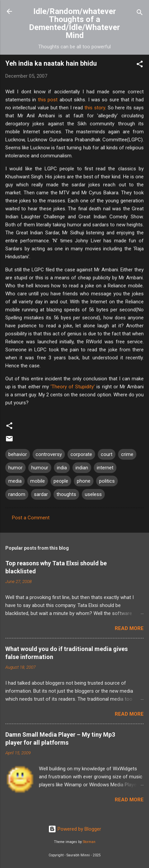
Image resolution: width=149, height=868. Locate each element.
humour (40, 468)
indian (82, 468)
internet (105, 468)
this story (95, 108)
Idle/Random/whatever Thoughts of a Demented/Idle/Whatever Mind (74, 23)
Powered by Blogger (75, 829)
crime (127, 454)
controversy (49, 454)
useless (93, 494)
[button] (140, 65)
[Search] (140, 13)
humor (15, 468)
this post (48, 100)
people (61, 481)
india (62, 468)
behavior (18, 454)
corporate (81, 454)
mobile (38, 481)
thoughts (66, 494)
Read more (129, 628)
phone (84, 481)
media (15, 481)
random (17, 494)
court (107, 454)
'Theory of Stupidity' (73, 387)
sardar (41, 494)
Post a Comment (31, 518)
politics (107, 481)
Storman (89, 842)
